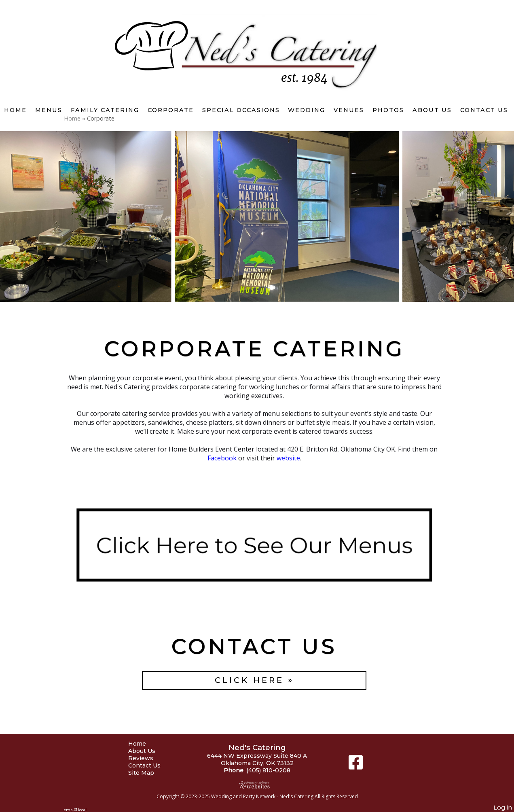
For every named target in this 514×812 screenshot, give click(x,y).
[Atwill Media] (257, 785)
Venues (349, 110)
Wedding (307, 110)
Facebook (222, 458)
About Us (432, 110)
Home (15, 110)
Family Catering (105, 110)
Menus (49, 110)
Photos (388, 110)
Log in (503, 808)
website (288, 458)
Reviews (147, 758)
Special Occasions (241, 110)
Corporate (171, 110)
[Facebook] (356, 765)
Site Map (147, 773)
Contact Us (484, 110)
